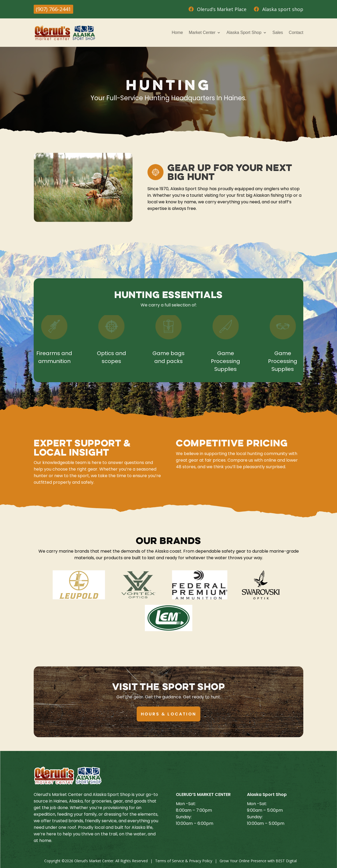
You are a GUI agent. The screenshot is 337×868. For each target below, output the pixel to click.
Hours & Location (168, 714)
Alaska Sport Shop (244, 32)
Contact (296, 32)
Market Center (202, 32)
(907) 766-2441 (53, 9)
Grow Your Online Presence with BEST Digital (258, 861)
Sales (278, 32)
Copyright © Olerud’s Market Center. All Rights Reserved (96, 861)
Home (177, 32)
